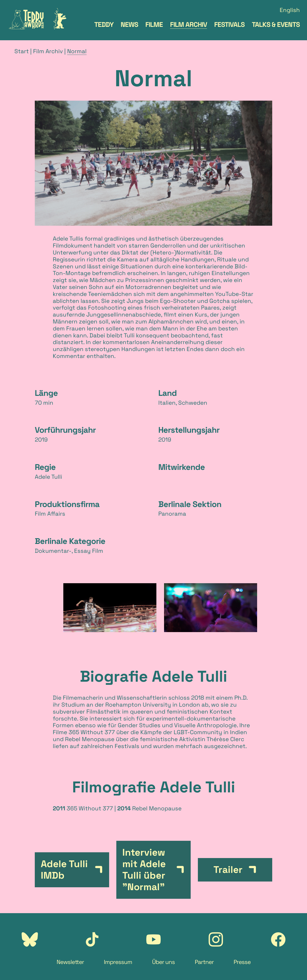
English (290, 10)
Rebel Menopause (90, 739)
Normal (77, 51)
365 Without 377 (92, 732)
